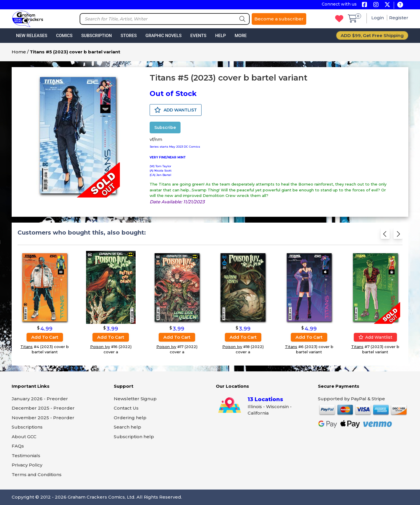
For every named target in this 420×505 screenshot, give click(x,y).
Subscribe (165, 127)
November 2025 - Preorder (43, 418)
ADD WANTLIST (176, 110)
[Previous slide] (385, 236)
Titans (27, 347)
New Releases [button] (32, 36)
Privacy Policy (27, 465)
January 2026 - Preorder (40, 399)
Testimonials (26, 456)
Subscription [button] (97, 36)
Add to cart (45, 337)
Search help (127, 427)
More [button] (240, 36)
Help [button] (221, 36)
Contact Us (126, 408)
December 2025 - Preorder (43, 408)
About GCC (24, 437)
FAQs (18, 446)
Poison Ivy (100, 347)
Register (399, 18)
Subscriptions (27, 427)
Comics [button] (64, 36)
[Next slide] (398, 236)
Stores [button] (128, 36)
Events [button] (198, 36)
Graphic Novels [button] (164, 36)
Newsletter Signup (135, 399)
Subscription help (134, 437)
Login (378, 18)
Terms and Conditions (37, 475)
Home (19, 52)
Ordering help (130, 418)
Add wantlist (375, 337)
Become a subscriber (279, 19)
